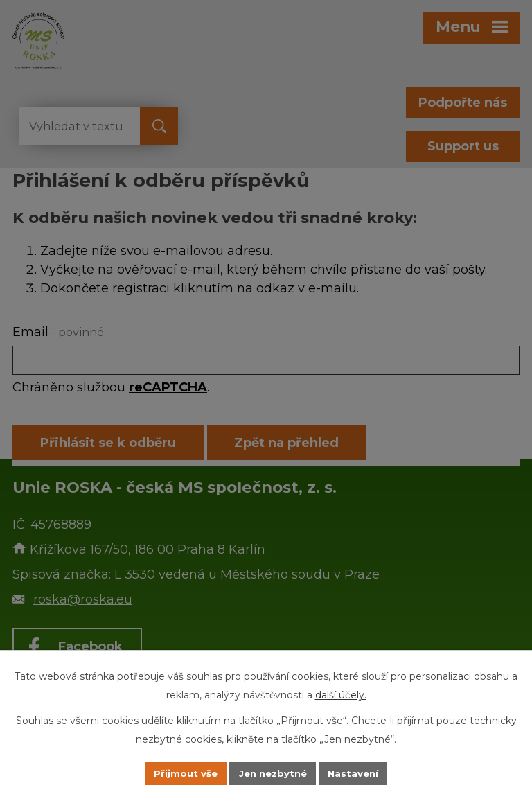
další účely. (341, 694)
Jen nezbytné (273, 773)
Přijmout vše (181, 773)
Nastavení (357, 773)
